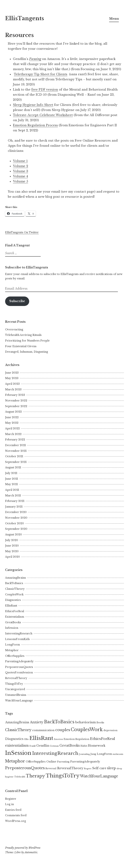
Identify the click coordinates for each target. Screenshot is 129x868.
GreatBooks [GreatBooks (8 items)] (70, 745)
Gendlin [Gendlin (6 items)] (43, 746)
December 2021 (16, 445)
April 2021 (12, 490)
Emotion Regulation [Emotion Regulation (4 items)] (76, 739)
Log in (9, 804)
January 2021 (14, 507)
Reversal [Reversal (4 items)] (51, 768)
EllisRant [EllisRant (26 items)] (41, 738)
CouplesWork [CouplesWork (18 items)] (87, 730)
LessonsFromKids (17, 639)
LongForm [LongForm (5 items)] (104, 754)
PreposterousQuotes (19, 667)
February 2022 (15, 440)
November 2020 (16, 518)
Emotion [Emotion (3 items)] (58, 739)
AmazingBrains (16, 578)
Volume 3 (21, 171)
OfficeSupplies (15, 656)
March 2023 (13, 389)
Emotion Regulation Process (35, 125)
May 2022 (12, 423)
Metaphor (12, 650)
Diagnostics (13, 600)
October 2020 (15, 523)
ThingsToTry (14, 684)
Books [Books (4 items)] (100, 722)
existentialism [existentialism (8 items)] (17, 745)
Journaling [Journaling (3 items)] (84, 754)
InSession (12, 628)
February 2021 (15, 501)
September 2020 (16, 529)
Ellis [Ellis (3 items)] (26, 739)
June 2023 (12, 373)
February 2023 (15, 395)
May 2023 (12, 378)
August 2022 (13, 412)
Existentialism (15, 617)
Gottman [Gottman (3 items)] (54, 746)
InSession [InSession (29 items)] (18, 753)
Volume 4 (20, 176)
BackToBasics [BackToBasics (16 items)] (59, 722)
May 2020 (12, 551)
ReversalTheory (16, 678)
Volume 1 (20, 161)
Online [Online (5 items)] (51, 762)
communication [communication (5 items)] (43, 730)
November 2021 (16, 451)
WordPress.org (16, 821)
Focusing (35, 59)
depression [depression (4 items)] (110, 730)
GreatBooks (13, 622)
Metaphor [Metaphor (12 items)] (15, 761)
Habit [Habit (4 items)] (84, 746)
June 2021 (12, 479)
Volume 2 (21, 166)
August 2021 (13, 467)
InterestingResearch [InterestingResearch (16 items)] (55, 753)
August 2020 (14, 535)
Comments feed (16, 815)
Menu (114, 19)
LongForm (12, 645)
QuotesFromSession (19, 672)
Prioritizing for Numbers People (27, 341)
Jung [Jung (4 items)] (93, 754)
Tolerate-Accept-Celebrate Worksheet (43, 115)
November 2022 (16, 401)
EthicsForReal (15, 611)
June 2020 (12, 546)
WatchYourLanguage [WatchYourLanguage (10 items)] (99, 776)
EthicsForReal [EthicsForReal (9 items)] (102, 739)
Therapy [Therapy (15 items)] (35, 776)
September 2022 (16, 406)
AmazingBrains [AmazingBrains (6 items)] (17, 722)
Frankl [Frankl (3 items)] (32, 746)
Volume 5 (21, 181)
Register (11, 799)
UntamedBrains (16, 695)
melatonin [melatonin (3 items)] (118, 754)
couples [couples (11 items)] (63, 730)
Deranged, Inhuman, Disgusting (27, 352)
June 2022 (12, 417)
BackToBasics (14, 583)
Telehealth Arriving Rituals (23, 335)
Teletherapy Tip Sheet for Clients (41, 74)
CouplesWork (14, 594)
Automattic (31, 852)
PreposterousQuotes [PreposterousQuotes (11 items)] (25, 768)
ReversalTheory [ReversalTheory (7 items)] (70, 768)
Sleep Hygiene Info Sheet (33, 105)
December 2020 (16, 512)
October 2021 (14, 456)
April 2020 (12, 557)
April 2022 (12, 428)
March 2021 (13, 496)
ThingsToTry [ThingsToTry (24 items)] (62, 776)
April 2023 (12, 384)
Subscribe (17, 301)
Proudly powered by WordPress (23, 848)
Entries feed (13, 810)
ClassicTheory (15, 589)
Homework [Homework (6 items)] (97, 746)
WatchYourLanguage (19, 701)
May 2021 (11, 484)
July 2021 (11, 473)
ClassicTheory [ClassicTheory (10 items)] (18, 730)
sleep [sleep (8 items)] (111, 768)
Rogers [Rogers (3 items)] (88, 769)
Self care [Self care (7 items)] (99, 768)
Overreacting (14, 329)
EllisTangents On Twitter (22, 232)
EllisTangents (25, 18)
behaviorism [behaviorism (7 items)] (85, 722)
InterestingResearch (19, 633)
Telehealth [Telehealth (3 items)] (20, 777)
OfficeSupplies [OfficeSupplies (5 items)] (36, 762)
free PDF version (45, 89)
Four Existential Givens (21, 346)
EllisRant (11, 606)
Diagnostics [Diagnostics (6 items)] (14, 739)
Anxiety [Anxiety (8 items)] (37, 722)
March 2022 (13, 434)
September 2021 (16, 462)
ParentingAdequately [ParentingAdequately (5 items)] (85, 762)
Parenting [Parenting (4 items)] (63, 762)
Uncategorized (15, 689)
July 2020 (12, 540)
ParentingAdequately (19, 661)
